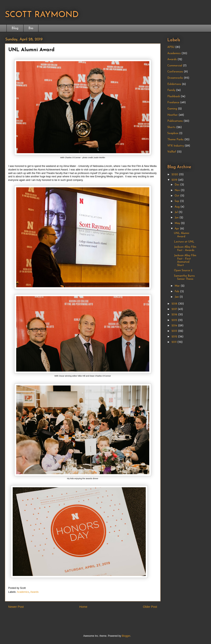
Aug (178, 207)
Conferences (175, 72)
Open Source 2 (183, 270)
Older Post (150, 607)
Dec (177, 185)
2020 (175, 175)
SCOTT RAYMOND (42, 15)
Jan (177, 297)
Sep (177, 201)
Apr (177, 229)
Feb (177, 292)
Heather (173, 115)
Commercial (175, 66)
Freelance (173, 103)
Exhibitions (174, 84)
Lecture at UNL (184, 242)
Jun (177, 218)
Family (171, 90)
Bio (31, 28)
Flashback (174, 96)
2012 (175, 337)
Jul (177, 212)
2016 (175, 315)
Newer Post (16, 607)
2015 (175, 320)
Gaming (172, 109)
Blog (15, 28)
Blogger (126, 636)
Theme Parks (175, 140)
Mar (178, 286)
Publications (175, 121)
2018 (175, 304)
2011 (174, 342)
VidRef (172, 152)
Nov (178, 190)
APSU (171, 47)
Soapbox (173, 133)
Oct (177, 196)
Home (83, 607)
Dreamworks (175, 78)
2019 (175, 180)
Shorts (171, 127)
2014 (175, 326)
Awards (35, 592)
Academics (23, 592)
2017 (175, 309)
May (178, 223)
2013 (175, 331)
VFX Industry (176, 146)
